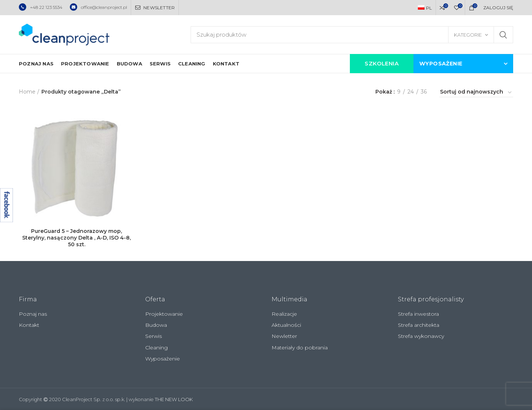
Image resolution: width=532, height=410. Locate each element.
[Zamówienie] (476, 93)
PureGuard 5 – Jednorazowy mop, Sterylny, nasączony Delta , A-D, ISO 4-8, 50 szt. (76, 238)
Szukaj (503, 35)
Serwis (154, 336)
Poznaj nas (33, 314)
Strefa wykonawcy (421, 336)
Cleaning (156, 348)
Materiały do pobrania (300, 348)
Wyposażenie (163, 359)
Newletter (284, 336)
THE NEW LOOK (174, 399)
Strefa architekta (419, 325)
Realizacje (284, 314)
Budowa (156, 325)
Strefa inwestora (418, 314)
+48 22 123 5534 (41, 7)
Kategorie (468, 35)
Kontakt (29, 325)
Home (27, 92)
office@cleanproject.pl (98, 7)
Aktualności (286, 325)
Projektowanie (164, 314)
